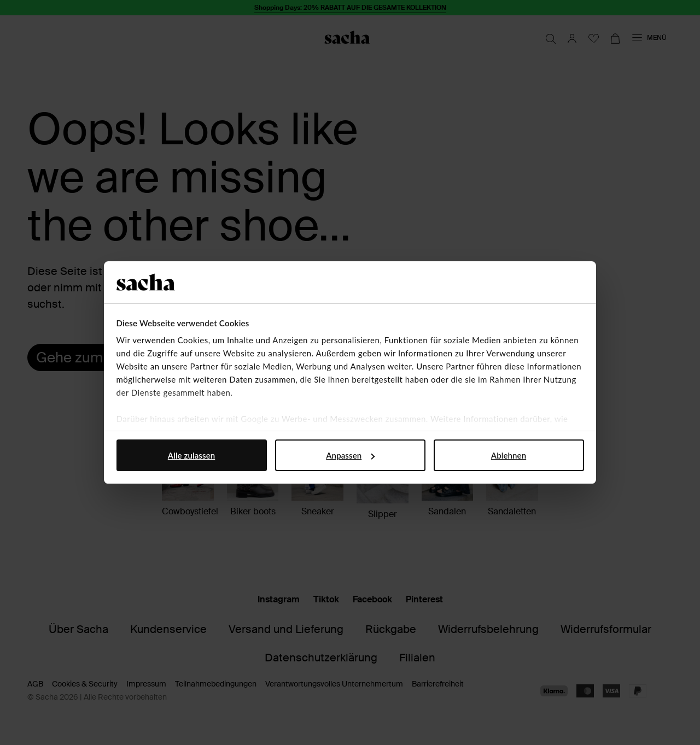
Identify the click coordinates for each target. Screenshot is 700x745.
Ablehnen (509, 455)
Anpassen (350, 455)
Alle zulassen (191, 455)
